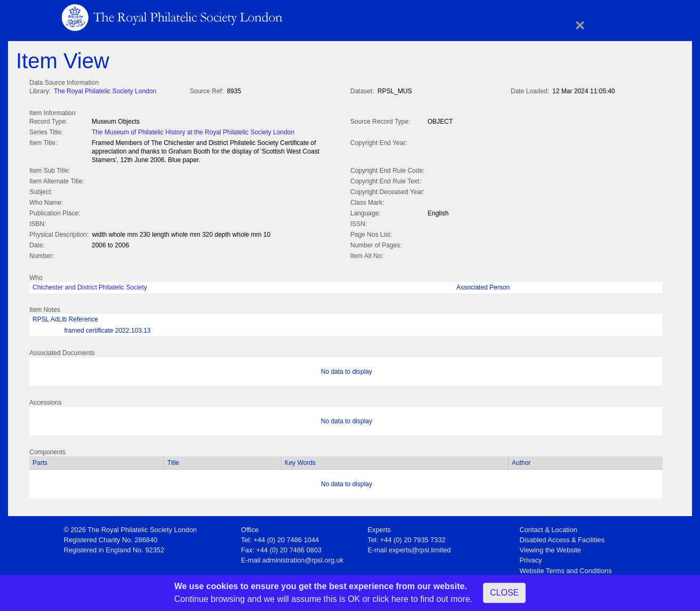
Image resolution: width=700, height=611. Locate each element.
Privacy (531, 558)
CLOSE (504, 593)
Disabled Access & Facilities (562, 538)
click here (390, 599)
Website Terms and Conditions (566, 569)
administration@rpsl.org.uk (303, 558)
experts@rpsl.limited (420, 548)
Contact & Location (549, 528)
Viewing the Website (550, 548)
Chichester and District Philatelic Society (90, 285)
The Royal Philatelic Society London (105, 91)
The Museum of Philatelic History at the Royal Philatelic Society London (193, 131)
